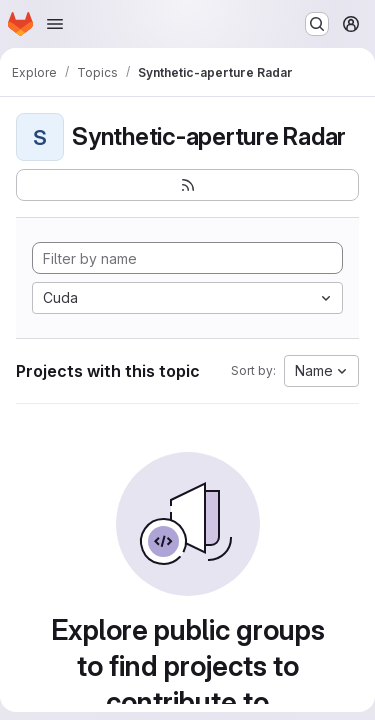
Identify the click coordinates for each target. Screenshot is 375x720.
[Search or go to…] (317, 24)
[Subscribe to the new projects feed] (187, 185)
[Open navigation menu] (55, 24)
